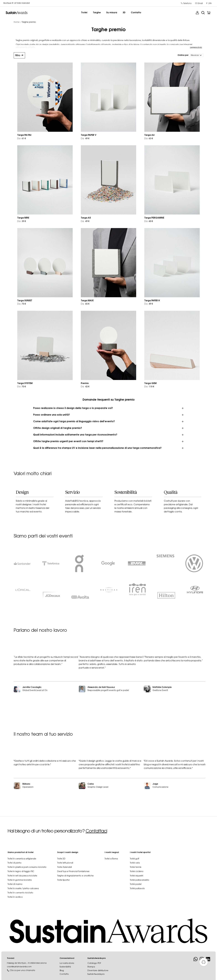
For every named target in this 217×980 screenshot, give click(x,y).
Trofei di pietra (14, 867)
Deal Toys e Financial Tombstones (73, 875)
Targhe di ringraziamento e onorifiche (75, 879)
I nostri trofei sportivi (140, 856)
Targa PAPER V (89, 135)
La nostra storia (67, 967)
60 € (149, 221)
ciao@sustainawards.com (19, 970)
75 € (22, 304)
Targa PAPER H (152, 301)
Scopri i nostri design (68, 856)
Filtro (19, 55)
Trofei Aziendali (65, 871)
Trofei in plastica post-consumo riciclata (27, 871)
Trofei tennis (136, 871)
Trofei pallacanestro (140, 884)
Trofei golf (135, 862)
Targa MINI (23, 218)
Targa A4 (149, 135)
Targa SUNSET (25, 301)
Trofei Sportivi (63, 884)
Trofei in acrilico (15, 901)
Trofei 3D (61, 862)
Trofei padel (136, 888)
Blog (62, 974)
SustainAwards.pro (96, 978)
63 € (149, 139)
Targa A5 (86, 218)
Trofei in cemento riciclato (20, 896)
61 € (22, 139)
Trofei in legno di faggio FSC (21, 875)
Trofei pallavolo (137, 892)
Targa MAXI (87, 301)
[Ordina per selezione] (196, 55)
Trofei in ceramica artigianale (22, 862)
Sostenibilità (65, 971)
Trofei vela (135, 867)
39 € (22, 221)
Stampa (91, 971)
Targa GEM (150, 383)
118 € (149, 387)
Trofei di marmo (15, 888)
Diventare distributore (98, 974)
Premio (85, 383)
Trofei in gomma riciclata (20, 884)
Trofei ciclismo (137, 875)
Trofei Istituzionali (65, 867)
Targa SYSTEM (25, 383)
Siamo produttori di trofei (21, 856)
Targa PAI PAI (24, 135)
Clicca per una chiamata (22, 974)
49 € (85, 139)
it (207, 3)
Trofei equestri (137, 879)
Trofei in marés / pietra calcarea (23, 892)
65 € (85, 304)
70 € (22, 387)
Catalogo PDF (94, 967)
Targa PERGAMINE (154, 218)
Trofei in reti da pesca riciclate (22, 879)
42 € (85, 387)
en (210, 3)
